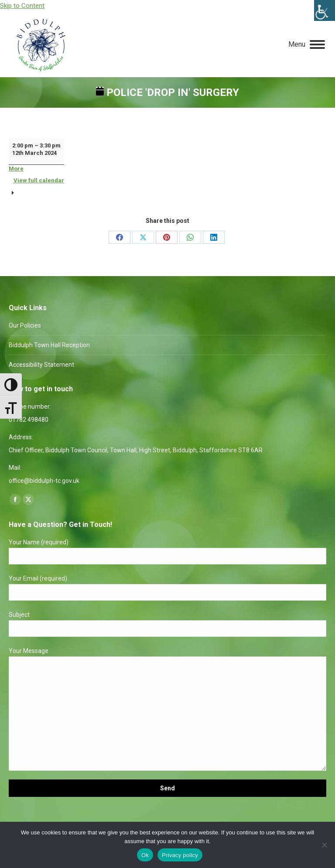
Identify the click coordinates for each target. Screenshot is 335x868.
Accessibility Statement (41, 365)
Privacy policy (180, 855)
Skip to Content (22, 6)
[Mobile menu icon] (307, 44)
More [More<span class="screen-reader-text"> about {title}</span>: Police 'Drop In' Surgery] (16, 169)
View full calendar (39, 180)
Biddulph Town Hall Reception (49, 345)
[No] (324, 845)
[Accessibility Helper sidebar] (325, 10)
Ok (145, 855)
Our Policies (25, 325)
